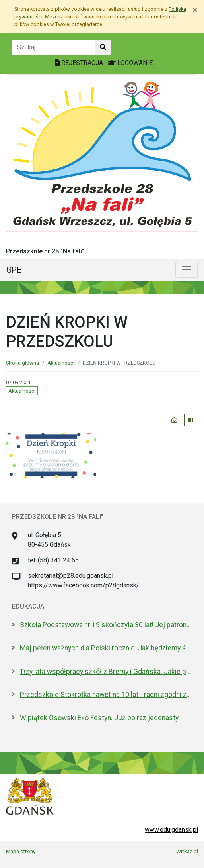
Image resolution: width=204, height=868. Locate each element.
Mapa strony (21, 851)
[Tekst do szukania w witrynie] (53, 47)
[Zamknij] (195, 10)
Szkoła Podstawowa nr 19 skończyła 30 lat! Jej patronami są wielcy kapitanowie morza (106, 625)
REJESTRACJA (80, 63)
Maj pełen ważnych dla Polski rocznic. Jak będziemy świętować (106, 648)
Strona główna (22, 363)
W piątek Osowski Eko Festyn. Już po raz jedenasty (99, 718)
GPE (14, 270)
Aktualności (61, 363)
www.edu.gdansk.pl (171, 830)
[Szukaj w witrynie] (103, 47)
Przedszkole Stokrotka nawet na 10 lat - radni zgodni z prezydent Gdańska (106, 695)
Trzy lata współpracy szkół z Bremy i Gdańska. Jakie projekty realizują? (106, 672)
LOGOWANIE (130, 63)
